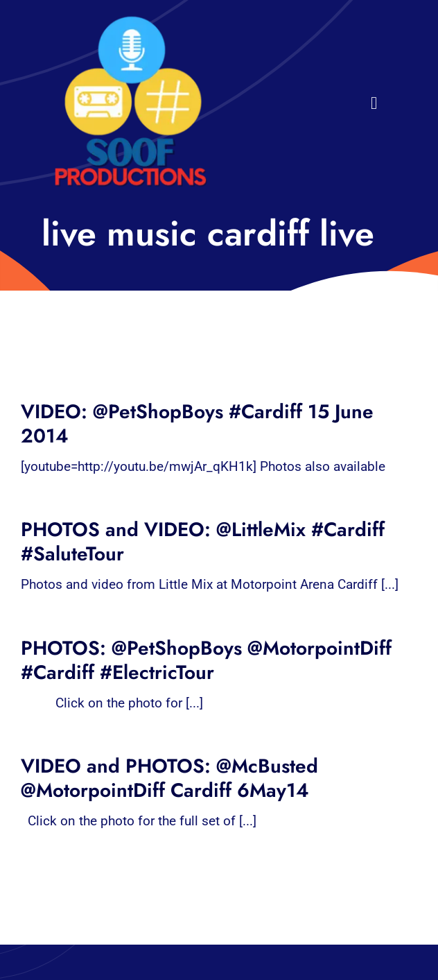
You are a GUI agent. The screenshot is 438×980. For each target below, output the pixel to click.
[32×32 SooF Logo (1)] (130, 20)
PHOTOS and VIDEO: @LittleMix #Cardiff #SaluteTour (203, 542)
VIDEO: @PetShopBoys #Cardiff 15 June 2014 (197, 424)
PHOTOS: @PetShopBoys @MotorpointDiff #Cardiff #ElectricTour (206, 660)
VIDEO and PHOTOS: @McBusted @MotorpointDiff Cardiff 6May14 (169, 778)
